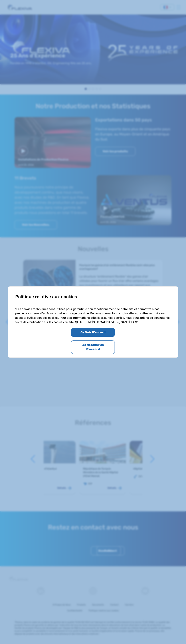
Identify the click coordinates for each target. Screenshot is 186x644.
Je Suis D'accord (93, 332)
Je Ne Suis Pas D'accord (93, 347)
